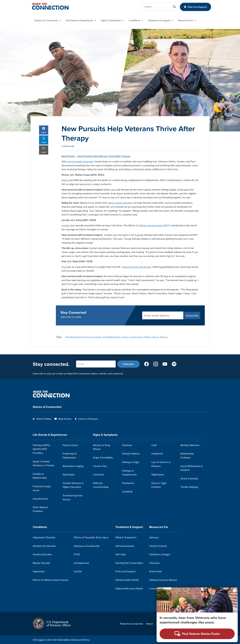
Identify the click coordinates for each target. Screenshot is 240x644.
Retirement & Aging (73, 466)
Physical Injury (70, 445)
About (150, 624)
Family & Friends (158, 546)
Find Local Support (197, 7)
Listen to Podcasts (88, 419)
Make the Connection (131, 624)
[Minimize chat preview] (235, 595)
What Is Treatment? (126, 537)
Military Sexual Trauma (155, 337)
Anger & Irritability (103, 457)
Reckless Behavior (190, 445)
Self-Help (120, 554)
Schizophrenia (81, 563)
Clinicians (154, 563)
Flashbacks (128, 483)
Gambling (127, 491)
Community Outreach (161, 588)
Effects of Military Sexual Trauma (51, 580)
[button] (48, 21)
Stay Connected (73, 313)
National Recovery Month (129, 588)
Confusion (98, 474)
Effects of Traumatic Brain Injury (91, 537)
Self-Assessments (125, 546)
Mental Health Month (127, 580)
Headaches (157, 453)
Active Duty (156, 571)
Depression (39, 571)
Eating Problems (131, 453)
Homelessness (40, 499)
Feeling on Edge (130, 462)
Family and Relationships (108, 337)
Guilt (154, 445)
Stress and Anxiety (132, 337)
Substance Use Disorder (87, 546)
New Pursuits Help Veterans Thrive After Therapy (104, 156)
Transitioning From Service (79, 337)
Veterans (154, 537)
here (41, 640)
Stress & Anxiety (189, 478)
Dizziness (127, 445)
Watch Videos (44, 419)
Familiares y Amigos (160, 554)
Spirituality (68, 474)
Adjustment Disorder (44, 537)
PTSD (77, 554)
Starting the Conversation (129, 563)
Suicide (78, 571)
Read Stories (68, 156)
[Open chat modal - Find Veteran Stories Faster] (197, 638)
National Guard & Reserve (163, 580)
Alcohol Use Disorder (44, 546)
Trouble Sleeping (189, 487)
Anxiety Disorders (42, 554)
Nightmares (158, 474)
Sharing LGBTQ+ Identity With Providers (42, 449)
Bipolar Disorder (42, 563)
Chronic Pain (100, 466)
